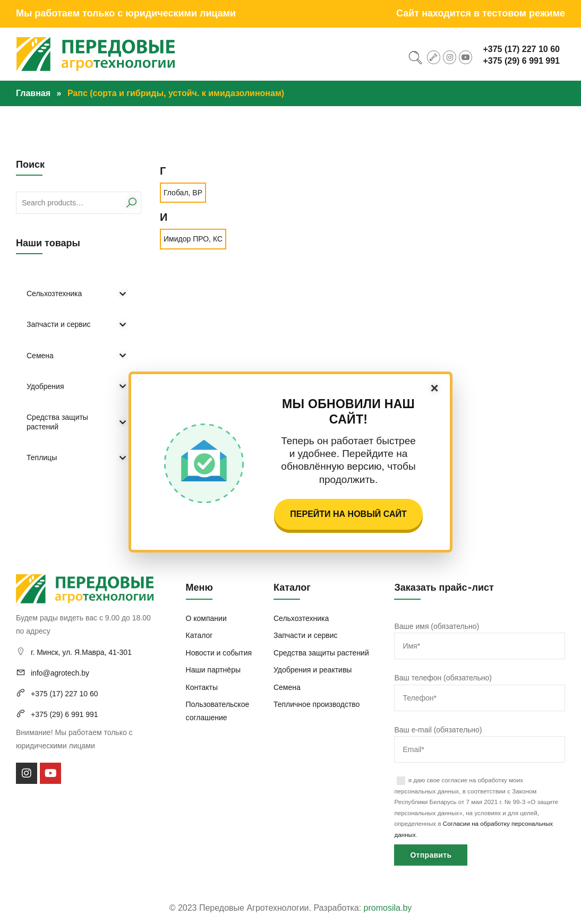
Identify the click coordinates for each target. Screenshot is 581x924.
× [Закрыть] (434, 388)
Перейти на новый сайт (348, 514)
